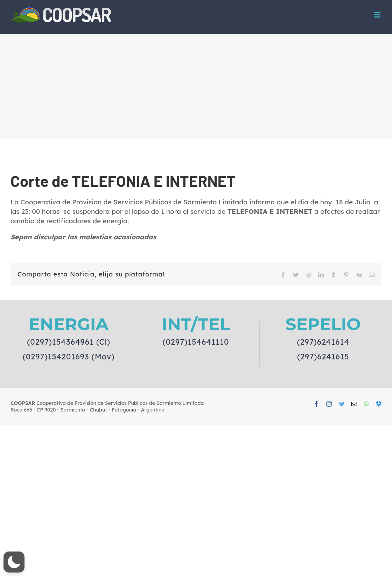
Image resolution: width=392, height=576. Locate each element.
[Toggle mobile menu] (378, 15)
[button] (14, 562)
